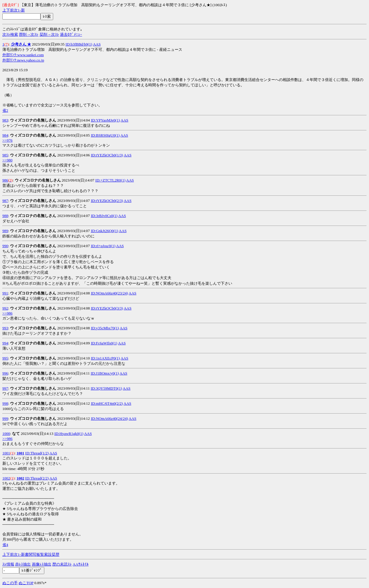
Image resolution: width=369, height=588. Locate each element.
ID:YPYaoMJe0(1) (105, 120)
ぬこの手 (10, 583)
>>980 (7, 160)
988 (5, 216)
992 (5, 308)
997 (5, 388)
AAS (97, 44)
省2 (5, 110)
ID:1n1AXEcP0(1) (105, 358)
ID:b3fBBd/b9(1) (79, 44)
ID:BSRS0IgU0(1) (105, 135)
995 (5, 358)
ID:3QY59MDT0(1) (106, 388)
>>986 (7, 313)
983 (5, 120)
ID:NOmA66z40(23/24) (109, 293)
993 (5, 328)
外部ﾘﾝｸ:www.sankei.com (23, 55)
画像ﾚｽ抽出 (42, 564)
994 (5, 343)
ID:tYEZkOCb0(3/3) (107, 308)
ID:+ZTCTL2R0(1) (110, 180)
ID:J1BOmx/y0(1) (105, 373)
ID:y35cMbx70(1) (105, 328)
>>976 (7, 140)
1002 (6, 478)
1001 (6, 453)
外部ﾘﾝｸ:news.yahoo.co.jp (23, 60)
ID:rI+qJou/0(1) (103, 246)
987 (5, 201)
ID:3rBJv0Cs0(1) (104, 216)
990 (5, 246)
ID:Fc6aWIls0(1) (104, 343)
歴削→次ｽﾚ (29, 34)
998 (5, 403)
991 (5, 293)
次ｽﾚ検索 (10, 34)
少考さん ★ (21, 44)
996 (5, 373)
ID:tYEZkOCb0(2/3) (107, 201)
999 (5, 418)
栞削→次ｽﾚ (49, 34)
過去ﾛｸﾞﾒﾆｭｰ (71, 34)
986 (5, 180)
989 (5, 231)
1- (19, 10)
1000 (6, 434)
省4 (5, 545)
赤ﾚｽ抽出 (23, 564)
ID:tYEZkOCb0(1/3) (107, 155)
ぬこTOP (26, 583)
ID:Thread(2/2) (37, 478)
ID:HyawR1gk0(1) (69, 434)
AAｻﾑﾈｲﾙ (81, 564)
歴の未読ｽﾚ (62, 564)
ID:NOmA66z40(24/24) (109, 418)
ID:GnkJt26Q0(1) (104, 231)
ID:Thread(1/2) (37, 453)
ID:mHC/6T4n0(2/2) (107, 403)
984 (5, 135)
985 (5, 155)
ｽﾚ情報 (8, 564)
